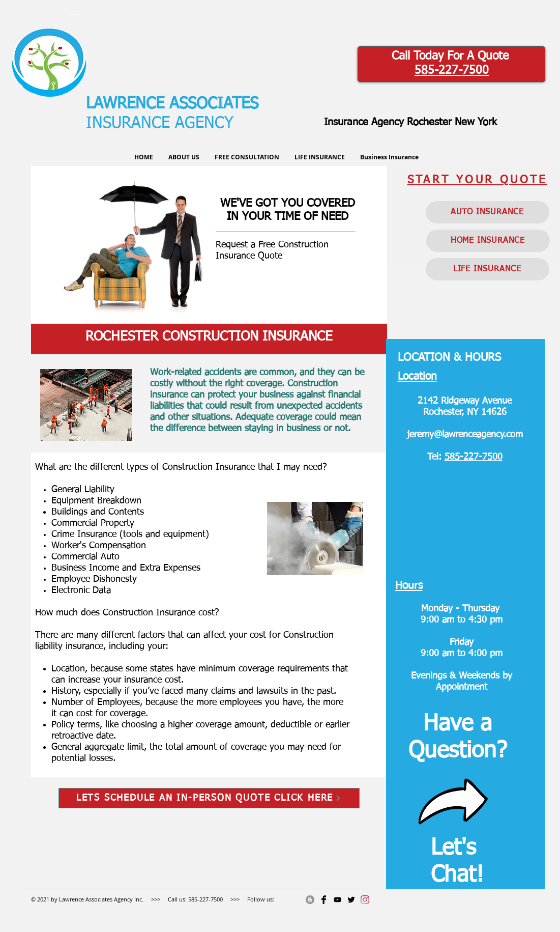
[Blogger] (310, 900)
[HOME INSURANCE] (488, 241)
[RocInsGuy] (337, 900)
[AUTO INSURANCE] (488, 212)
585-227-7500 (452, 70)
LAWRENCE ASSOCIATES (172, 104)
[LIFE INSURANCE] (488, 269)
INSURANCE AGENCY (160, 123)
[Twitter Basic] (351, 900)
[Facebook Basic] (324, 900)
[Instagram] (365, 900)
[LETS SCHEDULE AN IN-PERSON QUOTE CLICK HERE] (209, 798)
